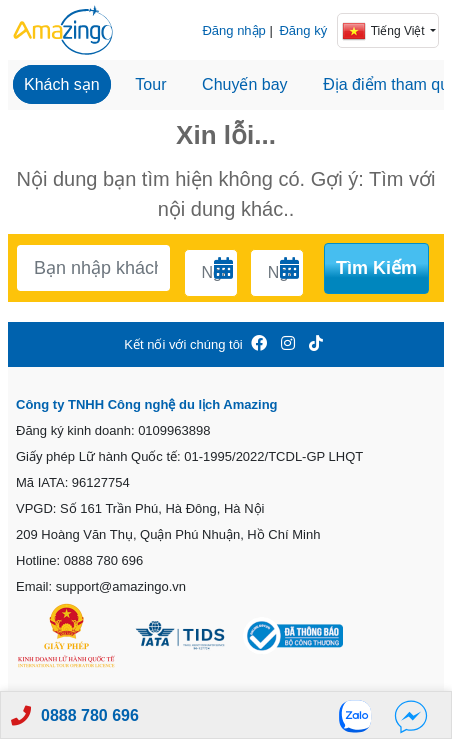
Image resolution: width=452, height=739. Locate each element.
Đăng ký (303, 30)
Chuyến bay (245, 84)
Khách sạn (62, 84)
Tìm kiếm (376, 268)
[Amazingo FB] (259, 344)
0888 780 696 (90, 715)
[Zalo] (361, 715)
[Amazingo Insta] (288, 344)
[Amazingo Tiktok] (316, 344)
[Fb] (411, 715)
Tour (150, 84)
